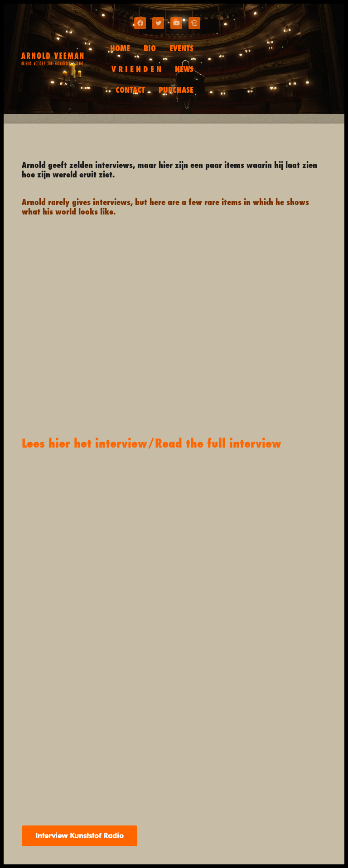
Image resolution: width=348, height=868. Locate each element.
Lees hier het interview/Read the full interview (152, 443)
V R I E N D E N (136, 69)
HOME (120, 48)
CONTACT (130, 90)
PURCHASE (176, 90)
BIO (150, 48)
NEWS (184, 69)
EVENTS (181, 48)
